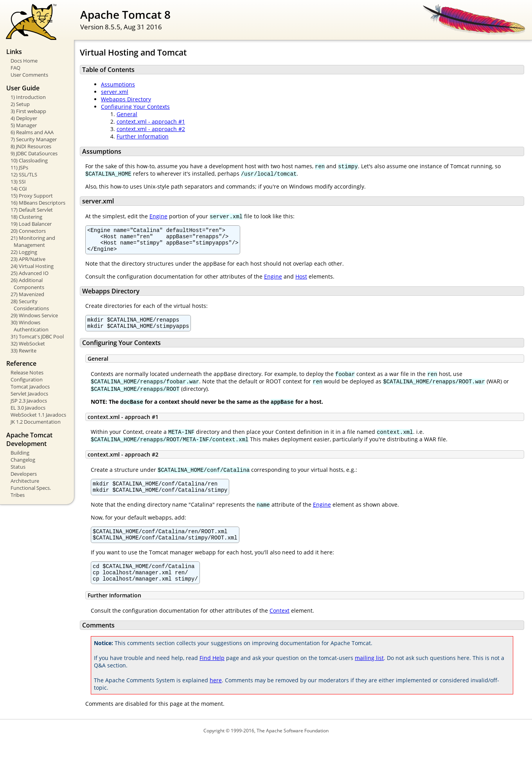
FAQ (15, 68)
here (216, 695)
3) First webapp (28, 111)
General (127, 114)
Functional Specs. (31, 488)
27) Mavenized (27, 294)
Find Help (212, 673)
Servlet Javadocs (29, 394)
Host (301, 281)
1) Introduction (28, 97)
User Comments (29, 75)
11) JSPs (19, 167)
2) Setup (20, 104)
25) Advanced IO (30, 273)
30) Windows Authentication (30, 326)
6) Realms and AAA (32, 132)
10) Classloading (29, 160)
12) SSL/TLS (24, 174)
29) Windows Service (34, 315)
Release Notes (27, 372)
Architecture (25, 481)
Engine (158, 216)
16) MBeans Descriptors (38, 203)
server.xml (115, 92)
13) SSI (18, 182)
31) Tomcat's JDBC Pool (37, 336)
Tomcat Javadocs (30, 387)
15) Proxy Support (32, 196)
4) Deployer (24, 118)
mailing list (369, 673)
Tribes (18, 495)
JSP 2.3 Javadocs (29, 401)
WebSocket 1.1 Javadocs (38, 415)
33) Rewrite (23, 351)
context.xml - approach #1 (151, 121)
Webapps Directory (126, 99)
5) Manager (24, 125)
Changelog (23, 460)
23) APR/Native (28, 259)
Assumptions (118, 84)
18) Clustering (26, 217)
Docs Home (24, 61)
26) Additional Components (27, 284)
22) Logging (24, 252)
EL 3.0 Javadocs (28, 408)
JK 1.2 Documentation (36, 422)
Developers (24, 474)
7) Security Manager (34, 139)
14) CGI (19, 189)
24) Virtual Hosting (32, 266)
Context (279, 626)
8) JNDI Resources (31, 146)
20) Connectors (28, 231)
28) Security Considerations (30, 305)
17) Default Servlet (32, 210)
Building (20, 453)
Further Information (143, 136)
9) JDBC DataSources (34, 153)
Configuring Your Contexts (135, 107)
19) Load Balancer (31, 224)
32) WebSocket (28, 343)
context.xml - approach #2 (151, 129)
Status (18, 467)
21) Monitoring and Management (33, 241)
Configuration (27, 379)
